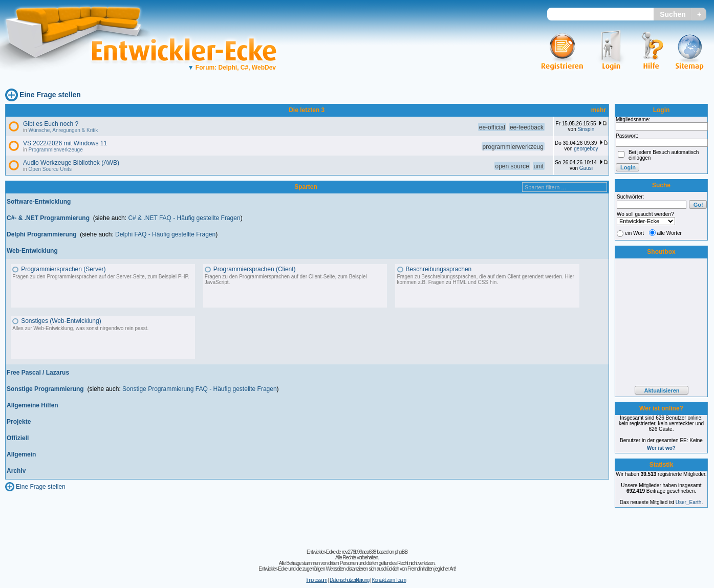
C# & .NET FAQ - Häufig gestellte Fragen (184, 218)
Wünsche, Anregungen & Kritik (63, 130)
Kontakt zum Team (389, 580)
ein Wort (634, 233)
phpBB (401, 552)
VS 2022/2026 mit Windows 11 (65, 143)
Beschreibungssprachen (439, 269)
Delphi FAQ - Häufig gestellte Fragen (165, 234)
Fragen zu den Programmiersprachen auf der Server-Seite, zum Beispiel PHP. (101, 277)
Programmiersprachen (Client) (255, 269)
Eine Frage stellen (50, 95)
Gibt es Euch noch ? (51, 124)
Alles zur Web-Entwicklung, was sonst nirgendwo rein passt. (80, 328)
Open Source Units (50, 169)
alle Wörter (669, 233)
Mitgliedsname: (633, 119)
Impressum (316, 580)
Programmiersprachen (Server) (63, 269)
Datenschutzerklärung (349, 580)
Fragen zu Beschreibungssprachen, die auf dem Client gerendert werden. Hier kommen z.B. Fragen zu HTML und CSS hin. (486, 279)
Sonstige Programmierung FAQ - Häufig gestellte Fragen (199, 389)
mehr (599, 110)
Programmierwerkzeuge (56, 150)
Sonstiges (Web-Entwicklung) (61, 321)
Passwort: (627, 136)
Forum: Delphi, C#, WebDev (232, 68)
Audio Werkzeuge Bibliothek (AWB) (71, 163)
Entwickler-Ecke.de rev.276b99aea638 (341, 552)
